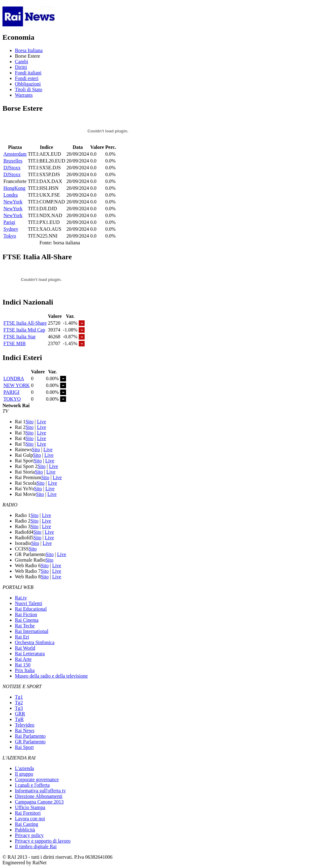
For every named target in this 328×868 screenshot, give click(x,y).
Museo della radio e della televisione (51, 676)
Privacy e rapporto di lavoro (43, 841)
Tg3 (19, 708)
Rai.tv (21, 598)
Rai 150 (23, 665)
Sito (29, 422)
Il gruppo (24, 774)
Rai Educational (31, 609)
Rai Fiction (26, 614)
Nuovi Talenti (29, 603)
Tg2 (19, 703)
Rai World (25, 648)
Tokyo (10, 236)
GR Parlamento (30, 742)
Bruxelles (13, 161)
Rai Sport (24, 747)
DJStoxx (12, 168)
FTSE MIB (15, 343)
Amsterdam (15, 154)
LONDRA (14, 378)
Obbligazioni (28, 84)
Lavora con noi (30, 819)
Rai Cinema (27, 620)
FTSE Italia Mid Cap (24, 330)
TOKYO (12, 399)
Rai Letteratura (30, 654)
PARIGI (11, 392)
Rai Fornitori (28, 813)
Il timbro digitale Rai (36, 846)
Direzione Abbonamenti (39, 796)
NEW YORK (17, 385)
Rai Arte (23, 659)
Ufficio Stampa (30, 807)
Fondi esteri (27, 78)
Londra (11, 195)
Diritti (21, 67)
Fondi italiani (28, 73)
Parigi (9, 222)
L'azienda (24, 768)
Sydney (11, 229)
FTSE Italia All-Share (25, 323)
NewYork (13, 202)
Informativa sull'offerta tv (40, 791)
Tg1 (19, 697)
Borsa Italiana (29, 50)
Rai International (32, 631)
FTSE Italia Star (20, 337)
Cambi (22, 62)
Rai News (25, 730)
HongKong (14, 188)
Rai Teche (25, 626)
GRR (20, 714)
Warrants (24, 95)
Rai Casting (27, 824)
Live (41, 422)
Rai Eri (22, 637)
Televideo (25, 725)
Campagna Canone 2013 (39, 802)
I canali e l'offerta (32, 785)
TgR (19, 719)
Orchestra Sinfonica (35, 642)
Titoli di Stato (29, 89)
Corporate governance (37, 779)
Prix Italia (25, 670)
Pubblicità (25, 830)
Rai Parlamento (30, 736)
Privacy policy (29, 835)
